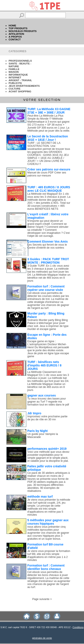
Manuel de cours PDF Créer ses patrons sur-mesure (47, 174)
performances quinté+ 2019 (47, 449)
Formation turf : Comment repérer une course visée (46, 288)
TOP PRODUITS (18, 28)
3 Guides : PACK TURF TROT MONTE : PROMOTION (48, 261)
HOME (12, 25)
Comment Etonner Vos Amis (47, 241)
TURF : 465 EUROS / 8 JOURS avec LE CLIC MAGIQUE (49, 189)
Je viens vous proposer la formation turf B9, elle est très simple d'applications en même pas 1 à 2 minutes (49, 556)
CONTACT (15, 39)
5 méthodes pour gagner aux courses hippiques (48, 522)
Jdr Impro (34, 413)
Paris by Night (37, 431)
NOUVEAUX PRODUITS (23, 31)
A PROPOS (15, 37)
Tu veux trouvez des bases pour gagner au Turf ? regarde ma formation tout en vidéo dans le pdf (48, 402)
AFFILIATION (16, 34)
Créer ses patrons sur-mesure (49, 169)
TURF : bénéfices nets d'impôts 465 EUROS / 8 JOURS (44, 365)
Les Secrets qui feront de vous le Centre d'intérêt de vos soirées (47, 246)
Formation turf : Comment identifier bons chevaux (46, 567)
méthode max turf (40, 497)
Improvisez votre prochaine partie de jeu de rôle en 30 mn (47, 418)
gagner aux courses (42, 395)
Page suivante (41, 599)
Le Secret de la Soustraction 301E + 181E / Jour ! (48, 138)
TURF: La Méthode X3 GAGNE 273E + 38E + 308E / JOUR (49, 111)
